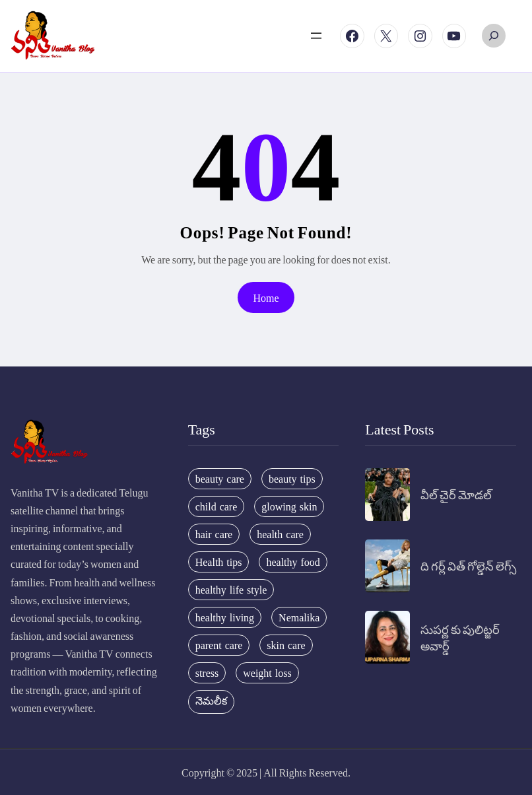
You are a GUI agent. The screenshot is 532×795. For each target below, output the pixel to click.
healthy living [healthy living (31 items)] (225, 617)
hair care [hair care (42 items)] (214, 534)
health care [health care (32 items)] (280, 534)
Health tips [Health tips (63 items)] (219, 562)
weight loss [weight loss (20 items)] (267, 673)
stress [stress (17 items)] (207, 673)
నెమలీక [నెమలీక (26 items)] (211, 701)
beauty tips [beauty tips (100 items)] (292, 479)
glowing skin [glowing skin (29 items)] (289, 506)
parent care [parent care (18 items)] (219, 645)
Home (266, 297)
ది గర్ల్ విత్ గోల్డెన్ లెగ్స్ (468, 566)
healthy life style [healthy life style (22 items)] (231, 590)
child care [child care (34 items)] (216, 506)
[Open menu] (316, 36)
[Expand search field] (494, 36)
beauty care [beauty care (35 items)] (220, 479)
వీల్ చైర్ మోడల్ (456, 494)
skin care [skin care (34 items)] (286, 645)
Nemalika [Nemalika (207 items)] (299, 617)
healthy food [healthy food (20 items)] (293, 562)
